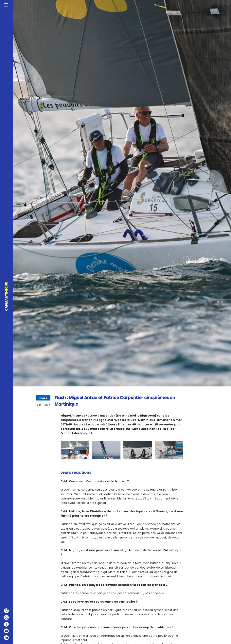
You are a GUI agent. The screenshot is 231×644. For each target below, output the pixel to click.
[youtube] (6, 631)
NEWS (43, 398)
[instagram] (6, 611)
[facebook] (6, 624)
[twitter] (6, 617)
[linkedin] (6, 638)
